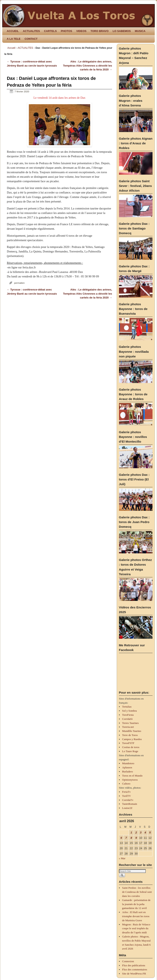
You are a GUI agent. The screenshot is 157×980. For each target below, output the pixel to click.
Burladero (127, 771)
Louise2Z (127, 808)
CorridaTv (128, 800)
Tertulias (127, 707)
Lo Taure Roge (130, 751)
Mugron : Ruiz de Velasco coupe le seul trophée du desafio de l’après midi (136, 929)
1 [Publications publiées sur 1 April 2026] (131, 832)
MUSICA (140, 31)
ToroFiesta (128, 715)
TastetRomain (130, 804)
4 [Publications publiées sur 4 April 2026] (145, 832)
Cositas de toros (131, 747)
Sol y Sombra (129, 711)
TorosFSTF (128, 743)
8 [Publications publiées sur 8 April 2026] (131, 838)
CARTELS (50, 31)
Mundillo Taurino (132, 731)
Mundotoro (128, 763)
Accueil (11, 48)
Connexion (128, 961)
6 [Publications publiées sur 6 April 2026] (121, 838)
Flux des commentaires (135, 969)
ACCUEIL (13, 31)
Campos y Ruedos (132, 739)
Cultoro (126, 784)
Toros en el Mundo (132, 776)
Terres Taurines (130, 723)
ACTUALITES (31, 31)
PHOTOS (66, 31)
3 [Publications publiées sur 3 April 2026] (141, 832)
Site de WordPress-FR (134, 974)
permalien (19, 283)
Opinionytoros (130, 780)
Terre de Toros (130, 735)
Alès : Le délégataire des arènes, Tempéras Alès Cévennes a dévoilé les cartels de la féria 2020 (87, 66)
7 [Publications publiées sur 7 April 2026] (126, 838)
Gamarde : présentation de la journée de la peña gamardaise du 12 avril (136, 904)
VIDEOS (81, 31)
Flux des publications (134, 965)
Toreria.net (128, 727)
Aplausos (127, 767)
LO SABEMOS (122, 31)
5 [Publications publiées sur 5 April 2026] (150, 832)
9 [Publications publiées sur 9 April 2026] (136, 838)
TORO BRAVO (100, 31)
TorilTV (126, 796)
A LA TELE (14, 39)
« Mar (122, 858)
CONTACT (31, 39)
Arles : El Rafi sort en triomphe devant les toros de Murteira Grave (136, 916)
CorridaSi (127, 719)
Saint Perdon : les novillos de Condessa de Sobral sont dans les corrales (137, 892)
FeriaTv (126, 792)
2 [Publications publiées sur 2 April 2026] (136, 832)
